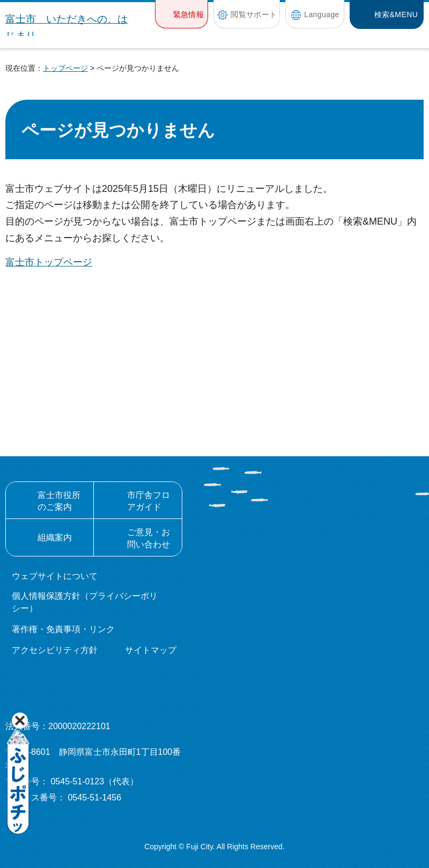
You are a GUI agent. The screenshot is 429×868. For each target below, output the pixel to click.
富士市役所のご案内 (59, 501)
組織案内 (55, 537)
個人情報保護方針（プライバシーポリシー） (85, 602)
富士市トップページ (49, 262)
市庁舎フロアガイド (149, 501)
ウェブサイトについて (55, 576)
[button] (182, 14)
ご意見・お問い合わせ (149, 538)
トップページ (65, 68)
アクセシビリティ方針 (55, 650)
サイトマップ (151, 650)
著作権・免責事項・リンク (63, 629)
